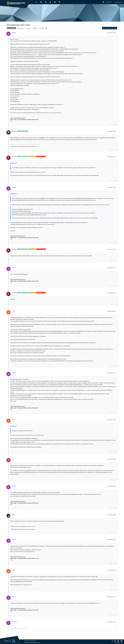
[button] (104, 2)
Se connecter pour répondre (110, 28)
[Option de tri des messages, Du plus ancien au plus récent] (100, 28)
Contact (26, 640)
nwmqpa (14, 33)
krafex (13, 311)
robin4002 (14, 156)
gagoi (13, 459)
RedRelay (14, 131)
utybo (13, 515)
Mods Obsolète (11, 28)
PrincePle (14, 622)
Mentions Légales (32, 640)
